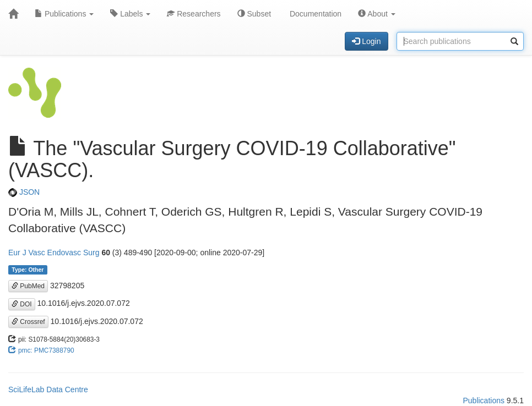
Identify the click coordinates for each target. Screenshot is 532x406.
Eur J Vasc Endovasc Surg (54, 253)
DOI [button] (22, 304)
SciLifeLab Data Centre (48, 389)
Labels (130, 14)
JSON (24, 192)
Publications (64, 14)
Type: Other (28, 270)
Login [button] (366, 41)
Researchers (194, 14)
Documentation (314, 14)
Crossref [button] (28, 322)
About (377, 14)
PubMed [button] (28, 286)
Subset (254, 14)
